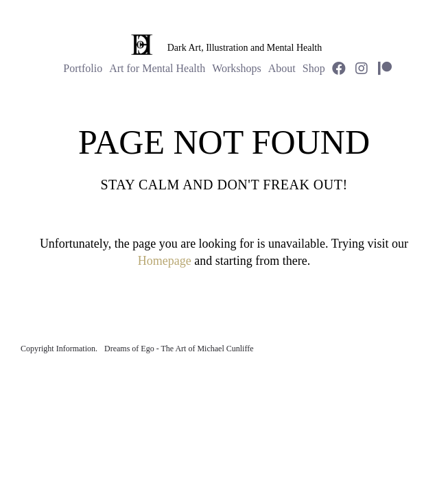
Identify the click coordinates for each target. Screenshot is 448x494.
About (282, 69)
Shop (314, 69)
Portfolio (83, 69)
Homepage (165, 261)
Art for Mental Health (157, 69)
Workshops (237, 69)
